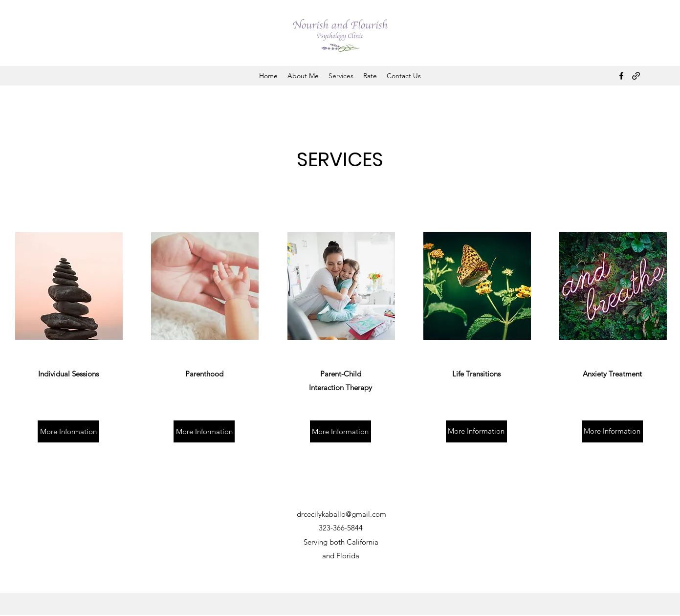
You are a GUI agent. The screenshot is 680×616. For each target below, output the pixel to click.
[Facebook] (621, 76)
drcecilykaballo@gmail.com (341, 514)
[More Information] (68, 431)
